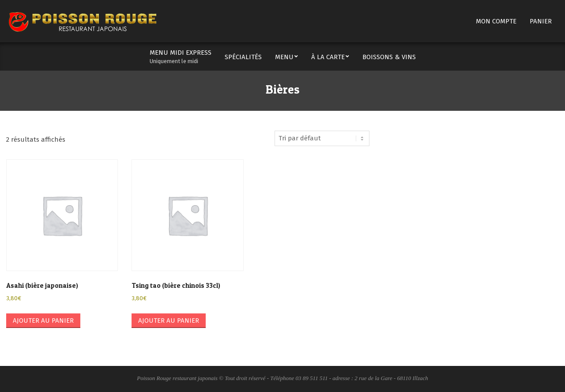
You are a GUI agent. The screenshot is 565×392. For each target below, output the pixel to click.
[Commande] (322, 138)
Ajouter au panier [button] (43, 320)
